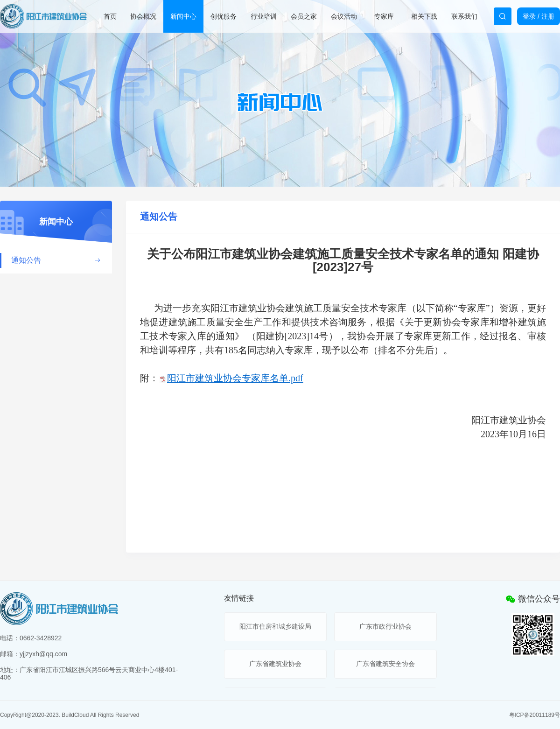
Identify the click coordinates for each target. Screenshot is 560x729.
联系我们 (464, 16)
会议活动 (344, 16)
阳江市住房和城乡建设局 (275, 626)
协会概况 (143, 16)
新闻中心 (183, 16)
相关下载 (424, 16)
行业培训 (264, 16)
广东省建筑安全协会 (385, 664)
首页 (110, 16)
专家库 (384, 16)
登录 (529, 16)
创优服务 (224, 16)
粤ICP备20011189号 (535, 715)
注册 (548, 16)
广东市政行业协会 (385, 626)
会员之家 (304, 16)
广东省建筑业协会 (275, 664)
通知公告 (56, 260)
